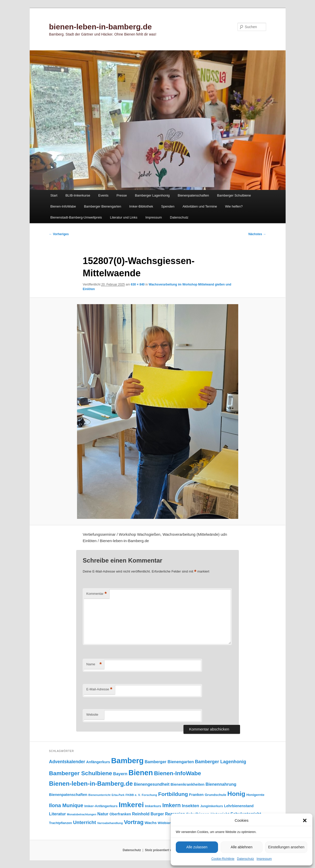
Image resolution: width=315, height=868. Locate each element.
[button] (305, 820)
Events (103, 195)
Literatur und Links (124, 217)
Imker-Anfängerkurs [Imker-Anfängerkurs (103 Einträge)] (101, 806)
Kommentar (96, 594)
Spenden (168, 206)
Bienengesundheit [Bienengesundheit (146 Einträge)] (152, 784)
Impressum (264, 859)
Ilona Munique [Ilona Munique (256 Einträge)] (66, 805)
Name (94, 664)
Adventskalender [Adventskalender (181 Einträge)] (67, 762)
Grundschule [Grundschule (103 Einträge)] (215, 795)
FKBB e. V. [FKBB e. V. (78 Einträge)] (133, 795)
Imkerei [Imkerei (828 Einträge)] (131, 805)
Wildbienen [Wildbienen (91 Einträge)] (166, 823)
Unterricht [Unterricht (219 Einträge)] (85, 822)
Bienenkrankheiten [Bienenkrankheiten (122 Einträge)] (188, 784)
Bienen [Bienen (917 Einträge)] (141, 773)
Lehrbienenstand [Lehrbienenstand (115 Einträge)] (239, 806)
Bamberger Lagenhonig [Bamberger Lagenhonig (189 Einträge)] (221, 762)
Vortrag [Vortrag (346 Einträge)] (134, 822)
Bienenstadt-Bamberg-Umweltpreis (76, 217)
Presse (122, 195)
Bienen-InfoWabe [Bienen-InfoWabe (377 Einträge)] (178, 773)
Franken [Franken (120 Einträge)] (196, 795)
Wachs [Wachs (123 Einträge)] (151, 823)
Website (92, 715)
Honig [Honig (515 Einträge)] (236, 794)
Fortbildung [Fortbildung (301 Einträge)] (173, 794)
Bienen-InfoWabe (63, 206)
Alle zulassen (197, 847)
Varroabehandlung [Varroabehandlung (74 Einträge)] (110, 823)
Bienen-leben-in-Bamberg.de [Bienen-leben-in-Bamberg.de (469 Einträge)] (91, 784)
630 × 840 (138, 284)
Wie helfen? (234, 206)
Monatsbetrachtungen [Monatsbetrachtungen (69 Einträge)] (82, 814)
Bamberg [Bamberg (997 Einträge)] (127, 761)
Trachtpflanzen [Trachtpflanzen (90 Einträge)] (61, 823)
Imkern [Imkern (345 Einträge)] (171, 805)
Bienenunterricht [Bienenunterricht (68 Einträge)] (99, 795)
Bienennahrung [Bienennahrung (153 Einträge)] (221, 784)
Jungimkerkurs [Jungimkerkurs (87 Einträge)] (211, 806)
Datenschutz (246, 859)
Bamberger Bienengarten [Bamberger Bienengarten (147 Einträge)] (169, 762)
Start (54, 195)
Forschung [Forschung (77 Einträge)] (149, 795)
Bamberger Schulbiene (234, 195)
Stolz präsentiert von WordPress (169, 850)
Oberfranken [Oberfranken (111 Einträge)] (120, 814)
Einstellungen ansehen (286, 847)
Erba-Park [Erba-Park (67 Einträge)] (118, 795)
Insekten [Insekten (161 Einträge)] (190, 806)
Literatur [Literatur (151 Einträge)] (58, 814)
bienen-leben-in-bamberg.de (101, 27)
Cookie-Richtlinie (223, 859)
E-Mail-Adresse (99, 689)
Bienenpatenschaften (193, 195)
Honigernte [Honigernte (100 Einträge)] (256, 795)
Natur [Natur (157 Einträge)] (103, 814)
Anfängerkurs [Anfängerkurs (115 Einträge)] (98, 762)
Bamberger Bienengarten (102, 206)
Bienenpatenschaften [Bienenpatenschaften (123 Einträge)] (68, 795)
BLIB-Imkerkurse (78, 195)
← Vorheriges (59, 234)
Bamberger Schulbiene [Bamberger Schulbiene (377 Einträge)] (81, 773)
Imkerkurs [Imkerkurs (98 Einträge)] (153, 806)
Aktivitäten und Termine (200, 206)
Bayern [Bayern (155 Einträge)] (120, 774)
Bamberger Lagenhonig (152, 195)
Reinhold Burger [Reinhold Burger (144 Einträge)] (148, 814)
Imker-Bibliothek (141, 206)
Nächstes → (257, 234)
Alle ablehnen (242, 847)
